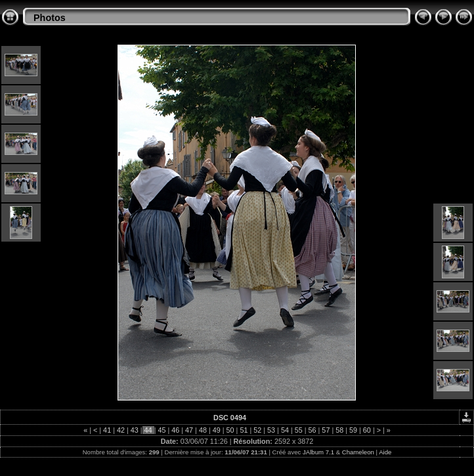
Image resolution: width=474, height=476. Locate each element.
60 (367, 430)
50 (230, 430)
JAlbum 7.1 (318, 452)
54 (285, 430)
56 (312, 430)
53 (271, 430)
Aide (385, 452)
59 (353, 430)
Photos (50, 18)
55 (299, 430)
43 (135, 430)
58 (339, 430)
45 (162, 430)
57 (326, 430)
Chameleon (358, 452)
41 (107, 430)
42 (121, 430)
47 (189, 430)
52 (257, 430)
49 (217, 430)
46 (175, 430)
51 (244, 430)
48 (203, 430)
